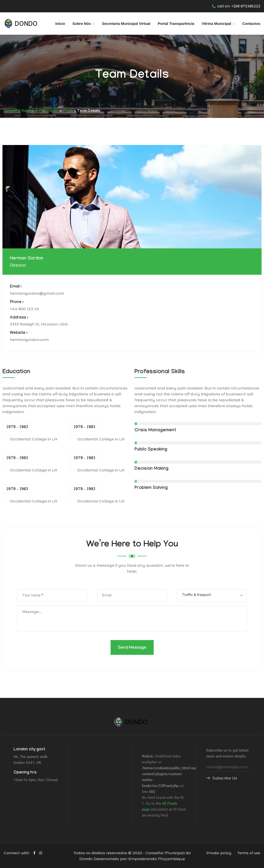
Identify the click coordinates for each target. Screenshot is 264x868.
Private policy (219, 853)
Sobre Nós (82, 24)
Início (60, 24)
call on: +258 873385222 (236, 6)
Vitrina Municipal (216, 24)
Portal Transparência (176, 24)
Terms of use (249, 853)
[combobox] (212, 595)
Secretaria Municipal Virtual (126, 24)
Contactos (251, 24)
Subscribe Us (222, 778)
